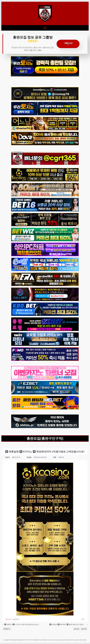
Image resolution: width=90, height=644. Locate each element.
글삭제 (84, 629)
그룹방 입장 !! (68, 44)
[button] (45, 28)
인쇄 (83, 619)
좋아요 (9, 619)
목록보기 (7, 629)
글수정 (77, 629)
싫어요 (16, 619)
